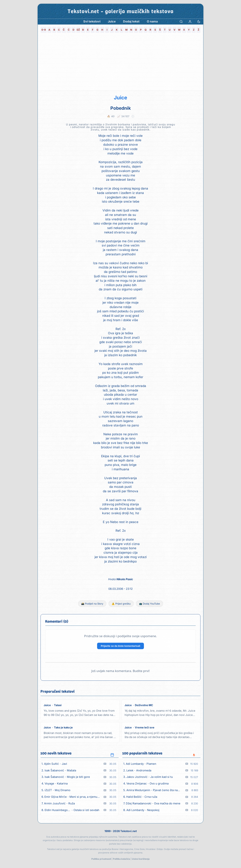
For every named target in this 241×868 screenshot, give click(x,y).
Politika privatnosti (101, 859)
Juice (120, 98)
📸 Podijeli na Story (92, 604)
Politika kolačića (122, 859)
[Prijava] (190, 21)
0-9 (44, 30)
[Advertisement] (120, 63)
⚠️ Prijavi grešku (121, 604)
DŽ (78, 30)
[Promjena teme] (199, 21)
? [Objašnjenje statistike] (133, 116)
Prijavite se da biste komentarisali (120, 646)
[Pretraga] (181, 21)
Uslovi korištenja (141, 859)
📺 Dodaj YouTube (150, 604)
